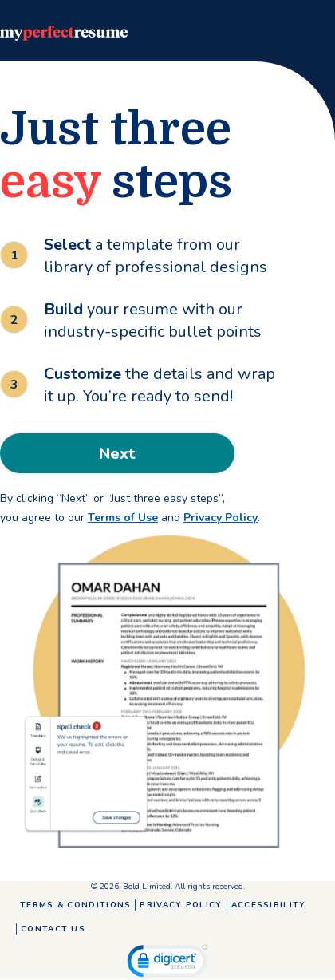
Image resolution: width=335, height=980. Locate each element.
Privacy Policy (221, 518)
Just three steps (116, 156)
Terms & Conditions (75, 905)
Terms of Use (123, 518)
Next (117, 454)
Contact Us (53, 929)
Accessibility (269, 905)
